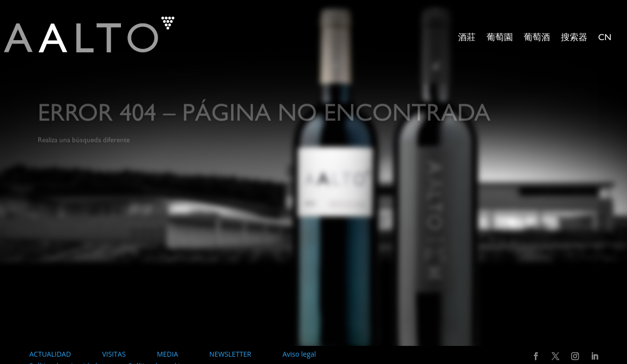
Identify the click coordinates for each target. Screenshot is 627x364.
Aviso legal (299, 354)
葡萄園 (500, 38)
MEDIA (167, 354)
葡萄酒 (537, 38)
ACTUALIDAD (50, 354)
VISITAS (114, 354)
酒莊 (467, 38)
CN (605, 38)
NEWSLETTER (230, 354)
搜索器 (574, 38)
